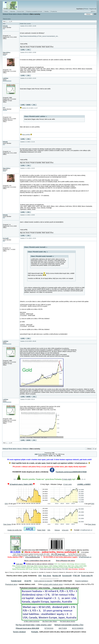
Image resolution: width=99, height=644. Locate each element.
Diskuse (26, 14)
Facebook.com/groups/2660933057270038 (71, 472)
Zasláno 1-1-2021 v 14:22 (27, 168)
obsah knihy (61, 554)
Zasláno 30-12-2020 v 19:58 (28, 52)
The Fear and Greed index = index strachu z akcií (33, 625)
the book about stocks (68, 621)
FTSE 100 (76, 576)
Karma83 (6, 238)
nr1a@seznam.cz (86, 530)
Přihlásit (86, 9)
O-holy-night (67, 479)
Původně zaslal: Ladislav (38, 116)
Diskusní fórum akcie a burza (12, 14)
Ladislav (6, 78)
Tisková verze (7, 19)
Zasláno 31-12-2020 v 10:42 (28, 78)
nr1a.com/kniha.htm (33, 557)
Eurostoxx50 (67, 576)
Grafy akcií (19, 564)
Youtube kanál (16, 581)
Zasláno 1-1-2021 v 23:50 (27, 215)
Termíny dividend (19, 632)
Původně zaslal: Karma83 (38, 247)
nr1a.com (65, 530)
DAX (6, 504)
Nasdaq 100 (57, 576)
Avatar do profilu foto (15, 530)
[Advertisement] (49, 639)
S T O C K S (49, 628)
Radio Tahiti (41, 530)
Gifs (49, 530)
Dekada (5, 26)
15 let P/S (28, 581)
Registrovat (93, 9)
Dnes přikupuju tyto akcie (65, 561)
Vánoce (57, 530)
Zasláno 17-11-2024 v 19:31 (28, 238)
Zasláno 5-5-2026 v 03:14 (27, 399)
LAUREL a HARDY (84, 484)
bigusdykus (7, 52)
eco (4, 108)
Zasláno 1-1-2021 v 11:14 (27, 142)
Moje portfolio (26, 135)
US (15, 479)
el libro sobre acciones (32, 621)
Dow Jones (7, 524)
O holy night (67, 484)
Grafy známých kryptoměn (43, 581)
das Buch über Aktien (50, 621)
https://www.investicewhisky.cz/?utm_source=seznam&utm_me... (39, 36)
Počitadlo (35, 632)
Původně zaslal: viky (40, 252)
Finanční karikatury (82, 581)
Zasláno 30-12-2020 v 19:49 (28, 26)
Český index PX (87, 576)
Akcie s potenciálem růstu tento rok (37, 561)
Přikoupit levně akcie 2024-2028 (27, 628)
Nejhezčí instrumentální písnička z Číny (69, 625)
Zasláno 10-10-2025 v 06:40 (28, 341)
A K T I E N (63, 628)
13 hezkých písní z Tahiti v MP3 (21, 484)
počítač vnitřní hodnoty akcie (53, 584)
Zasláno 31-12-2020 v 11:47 (30, 108)
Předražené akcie (11, 584)
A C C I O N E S (78, 628)
